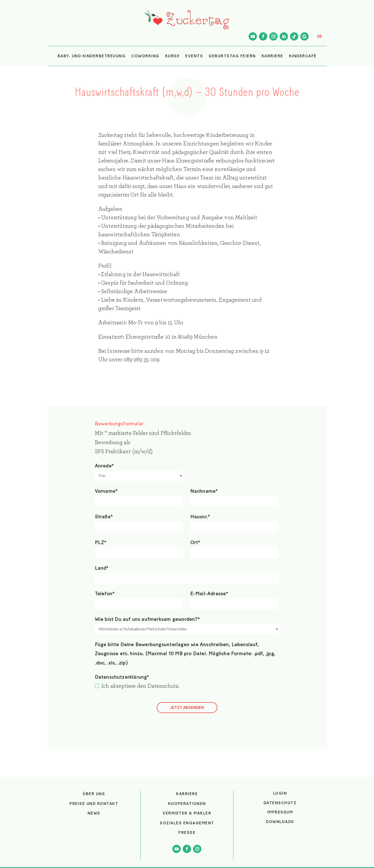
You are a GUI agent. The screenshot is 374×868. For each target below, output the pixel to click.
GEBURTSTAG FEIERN (232, 56)
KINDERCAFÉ (303, 56)
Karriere (187, 794)
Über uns (94, 794)
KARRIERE (272, 56)
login (280, 793)
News (94, 813)
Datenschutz (163, 686)
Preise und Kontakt (94, 804)
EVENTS (194, 56)
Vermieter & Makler (187, 813)
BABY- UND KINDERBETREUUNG (92, 56)
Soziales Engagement (187, 823)
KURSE (173, 56)
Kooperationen (187, 804)
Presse (187, 833)
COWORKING (145, 56)
